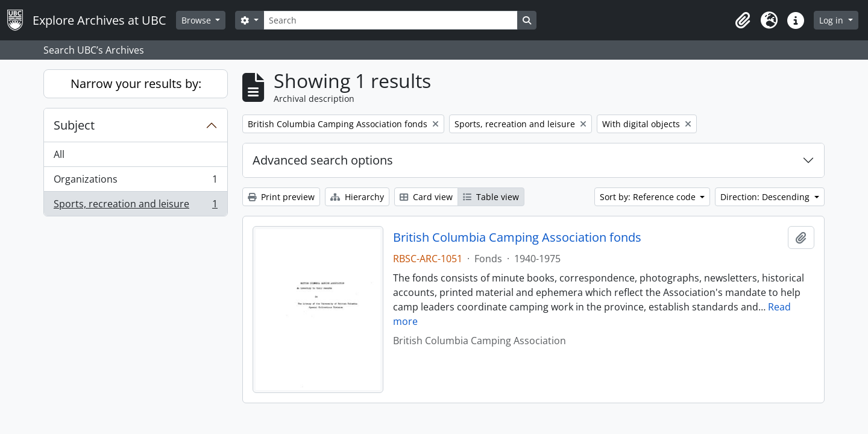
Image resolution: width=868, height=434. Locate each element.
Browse (197, 20)
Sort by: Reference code (649, 197)
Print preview (281, 197)
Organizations (135, 182)
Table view (491, 197)
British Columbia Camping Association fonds (517, 237)
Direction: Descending (766, 197)
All (59, 154)
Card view (426, 197)
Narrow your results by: (136, 83)
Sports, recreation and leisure (135, 206)
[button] (743, 20)
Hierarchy (357, 197)
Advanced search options (323, 160)
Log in (832, 20)
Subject (74, 125)
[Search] (391, 20)
